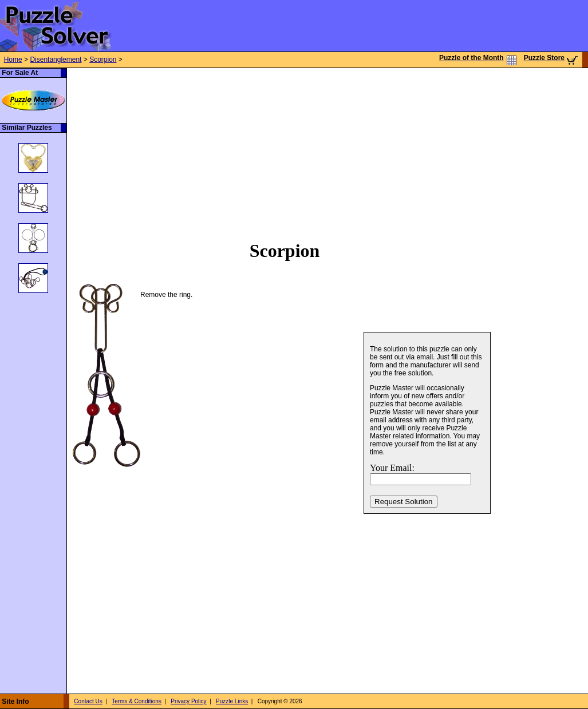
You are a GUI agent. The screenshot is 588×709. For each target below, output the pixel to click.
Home (13, 60)
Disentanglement (56, 60)
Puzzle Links (232, 701)
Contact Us (88, 701)
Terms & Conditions (137, 701)
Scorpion (103, 60)
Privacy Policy (188, 701)
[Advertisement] (269, 148)
